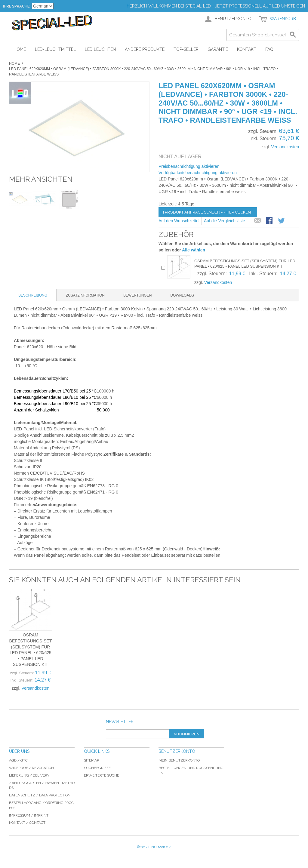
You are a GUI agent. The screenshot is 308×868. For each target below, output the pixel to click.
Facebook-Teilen (270, 221)
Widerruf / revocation (31, 768)
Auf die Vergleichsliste (225, 221)
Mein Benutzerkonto (179, 760)
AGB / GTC (18, 760)
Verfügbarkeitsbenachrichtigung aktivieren (198, 173)
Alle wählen (194, 250)
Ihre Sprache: (17, 6)
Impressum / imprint (29, 815)
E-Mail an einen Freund (258, 221)
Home (14, 63)
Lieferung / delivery (29, 775)
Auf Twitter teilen (282, 221)
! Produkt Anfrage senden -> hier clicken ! (208, 212)
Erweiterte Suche (102, 775)
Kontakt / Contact (27, 823)
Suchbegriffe (97, 768)
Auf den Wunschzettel (179, 221)
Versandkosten (285, 147)
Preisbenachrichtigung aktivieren (189, 166)
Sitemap (91, 760)
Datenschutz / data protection (40, 795)
